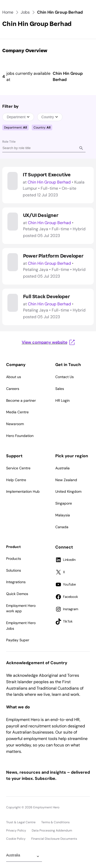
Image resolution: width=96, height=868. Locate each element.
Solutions (14, 570)
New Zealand (66, 480)
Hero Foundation (20, 436)
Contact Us (65, 377)
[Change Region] (24, 856)
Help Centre (16, 480)
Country (50, 117)
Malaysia (63, 515)
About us (14, 377)
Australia (62, 468)
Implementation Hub (23, 491)
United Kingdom (68, 491)
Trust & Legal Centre (21, 822)
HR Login (62, 400)
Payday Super (18, 640)
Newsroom (15, 424)
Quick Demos (17, 594)
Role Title (9, 142)
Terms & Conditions (55, 822)
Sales (60, 389)
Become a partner (21, 400)
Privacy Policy (16, 830)
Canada (62, 527)
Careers (13, 389)
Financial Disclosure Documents (54, 839)
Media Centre (17, 412)
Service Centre (18, 468)
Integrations (16, 582)
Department (18, 117)
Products (14, 559)
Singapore (64, 503)
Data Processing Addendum (52, 830)
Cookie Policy (16, 839)
